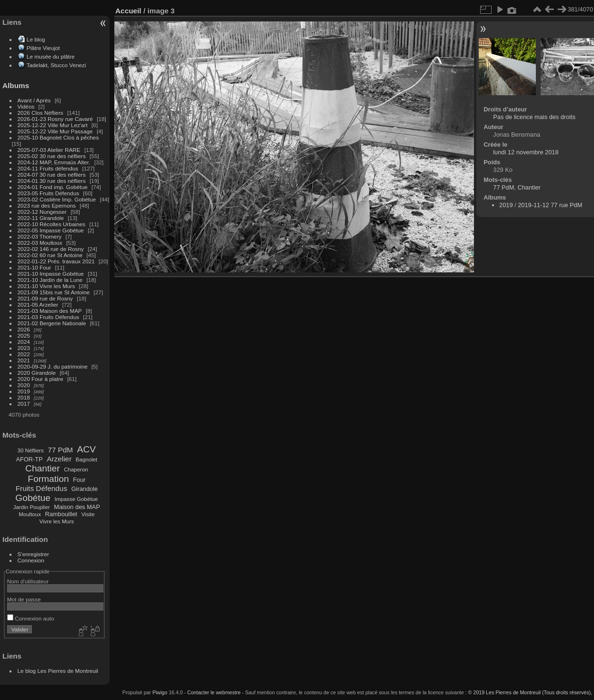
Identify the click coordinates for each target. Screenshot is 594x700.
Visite (88, 514)
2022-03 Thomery (40, 236)
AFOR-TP (29, 459)
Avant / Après (34, 100)
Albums (16, 85)
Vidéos (26, 106)
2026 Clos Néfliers (40, 113)
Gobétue (33, 498)
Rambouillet (61, 514)
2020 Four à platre (40, 379)
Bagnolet (86, 460)
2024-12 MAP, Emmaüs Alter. (54, 162)
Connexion (31, 560)
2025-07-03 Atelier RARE (49, 150)
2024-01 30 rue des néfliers (53, 181)
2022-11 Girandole (41, 218)
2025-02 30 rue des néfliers (52, 156)
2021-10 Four (35, 267)
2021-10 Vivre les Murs (46, 286)
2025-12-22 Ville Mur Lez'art (53, 125)
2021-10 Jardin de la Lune (50, 280)
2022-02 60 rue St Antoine (50, 255)
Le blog (36, 39)
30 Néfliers (31, 450)
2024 (24, 342)
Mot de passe (24, 599)
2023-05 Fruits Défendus (49, 193)
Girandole (85, 489)
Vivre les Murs (57, 521)
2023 (24, 348)
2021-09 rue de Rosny (45, 298)
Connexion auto (31, 618)
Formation (48, 479)
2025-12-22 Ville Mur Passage (55, 131)
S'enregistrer (33, 554)
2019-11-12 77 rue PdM (550, 205)
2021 (24, 360)
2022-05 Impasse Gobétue (51, 230)
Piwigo (160, 692)
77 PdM (60, 450)
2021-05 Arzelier (38, 305)
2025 (24, 335)
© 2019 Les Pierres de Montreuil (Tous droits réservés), (530, 692)
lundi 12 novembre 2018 (526, 152)
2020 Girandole (37, 373)
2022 (24, 354)
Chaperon (76, 470)
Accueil (128, 11)
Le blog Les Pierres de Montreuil (58, 671)
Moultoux (30, 514)
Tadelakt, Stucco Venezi (56, 65)
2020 (24, 385)
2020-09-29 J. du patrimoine (53, 366)
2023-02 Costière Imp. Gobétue (57, 199)
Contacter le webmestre (214, 692)
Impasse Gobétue (76, 499)
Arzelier (59, 459)
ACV (86, 449)
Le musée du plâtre (51, 56)
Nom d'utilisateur (28, 581)
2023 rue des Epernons (47, 205)
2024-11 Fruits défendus (48, 168)
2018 (24, 397)
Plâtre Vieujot (43, 48)
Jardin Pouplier (32, 507)
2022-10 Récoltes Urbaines (52, 224)
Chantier (43, 468)
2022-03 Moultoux (40, 243)
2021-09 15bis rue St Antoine (54, 292)
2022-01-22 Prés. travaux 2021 (56, 261)
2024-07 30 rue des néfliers (52, 175)
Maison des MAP (77, 507)
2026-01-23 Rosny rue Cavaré (55, 119)
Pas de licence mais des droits (534, 117)
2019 (24, 391)
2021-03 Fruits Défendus (49, 317)
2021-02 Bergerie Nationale (52, 323)
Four (79, 480)
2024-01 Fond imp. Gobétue (53, 187)
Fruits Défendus (41, 488)
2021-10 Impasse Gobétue (51, 274)
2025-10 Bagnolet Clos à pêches (58, 137)
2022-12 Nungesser (42, 212)
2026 (24, 329)
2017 (24, 404)
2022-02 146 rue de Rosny (51, 249)
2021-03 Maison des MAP (50, 311)
